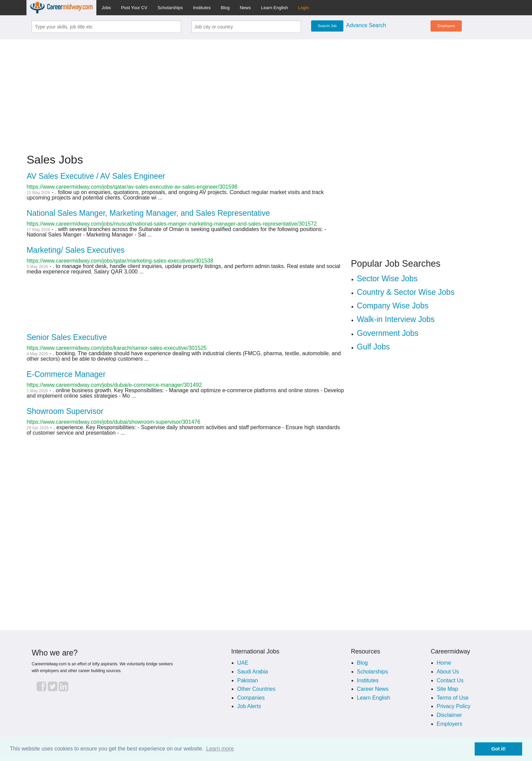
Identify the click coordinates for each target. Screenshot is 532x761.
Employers (446, 26)
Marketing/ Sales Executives (75, 250)
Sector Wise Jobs (387, 279)
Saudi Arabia (253, 672)
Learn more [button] (220, 749)
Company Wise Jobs (393, 306)
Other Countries (256, 689)
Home (444, 663)
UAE (243, 663)
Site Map (447, 689)
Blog (225, 8)
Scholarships (170, 8)
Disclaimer (449, 715)
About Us (448, 672)
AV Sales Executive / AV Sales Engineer (96, 176)
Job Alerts (249, 706)
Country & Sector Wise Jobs (406, 292)
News (245, 8)
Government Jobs (388, 333)
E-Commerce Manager (66, 374)
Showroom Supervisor (65, 411)
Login (304, 8)
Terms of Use (453, 698)
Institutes (202, 8)
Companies (251, 698)
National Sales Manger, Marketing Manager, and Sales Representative (148, 213)
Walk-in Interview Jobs (396, 319)
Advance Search (366, 25)
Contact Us (450, 680)
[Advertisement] (266, 92)
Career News (373, 689)
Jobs (106, 8)
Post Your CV (134, 8)
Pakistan (248, 680)
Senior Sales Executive (67, 337)
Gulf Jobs (373, 347)
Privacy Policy (454, 706)
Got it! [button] (498, 749)
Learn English (274, 8)
